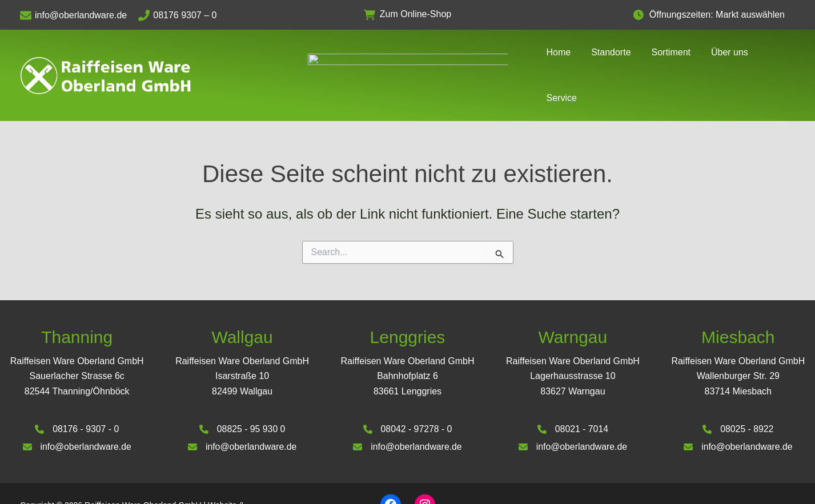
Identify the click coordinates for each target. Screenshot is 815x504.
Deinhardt (77, 483)
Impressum (659, 475)
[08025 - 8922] (738, 394)
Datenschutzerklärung (756, 475)
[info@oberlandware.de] (79, 15)
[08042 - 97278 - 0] (407, 394)
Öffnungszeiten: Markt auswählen (723, 15)
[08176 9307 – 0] (183, 15)
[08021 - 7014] (573, 394)
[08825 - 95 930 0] (242, 394)
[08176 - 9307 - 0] (77, 394)
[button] (407, 15)
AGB (698, 475)
